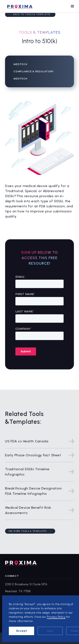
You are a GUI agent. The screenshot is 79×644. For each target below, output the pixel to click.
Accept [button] (22, 631)
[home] (19, 6)
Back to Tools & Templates (32, 14)
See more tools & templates (28, 531)
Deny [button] (50, 631)
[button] (73, 6)
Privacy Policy (56, 617)
